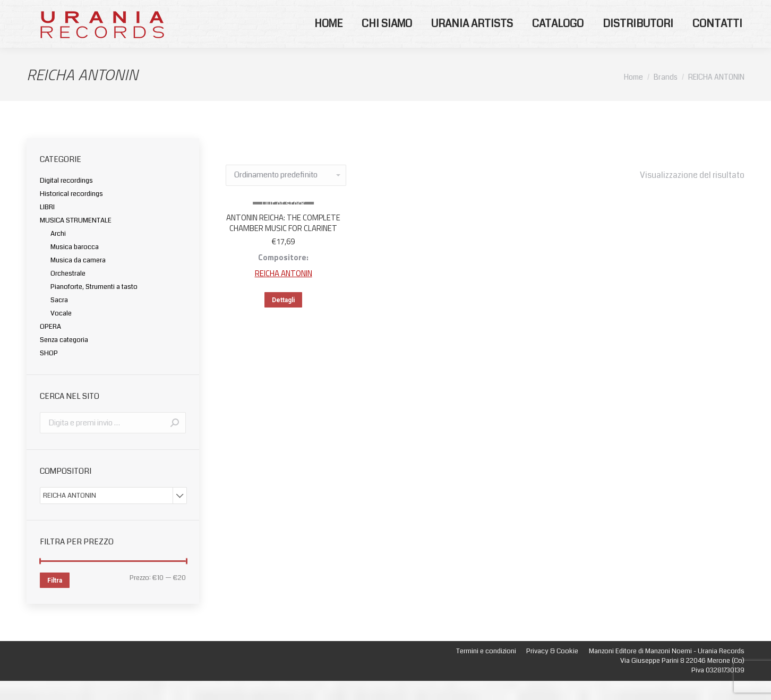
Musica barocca (75, 266)
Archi (58, 253)
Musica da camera (78, 279)
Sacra (59, 319)
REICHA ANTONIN (284, 292)
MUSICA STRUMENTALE (76, 240)
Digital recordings (66, 200)
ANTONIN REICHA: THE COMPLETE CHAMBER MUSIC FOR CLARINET (283, 242)
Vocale (61, 332)
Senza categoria (64, 359)
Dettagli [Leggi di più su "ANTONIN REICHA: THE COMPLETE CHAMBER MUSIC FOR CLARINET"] (283, 319)
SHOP (49, 372)
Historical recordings (71, 213)
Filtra (55, 600)
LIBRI (47, 226)
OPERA (50, 346)
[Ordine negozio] (286, 194)
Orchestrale (68, 293)
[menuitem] (328, 43)
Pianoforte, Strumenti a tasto (94, 306)
